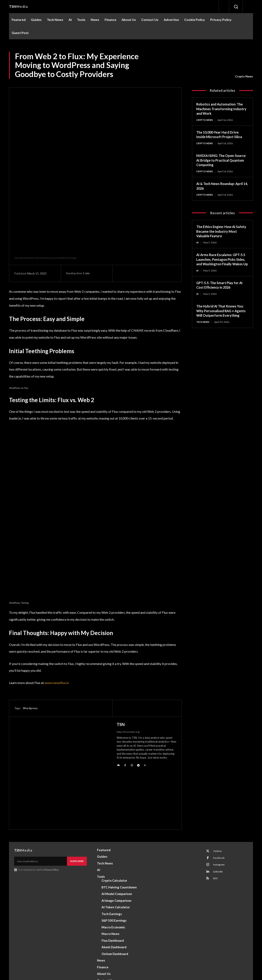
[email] (41, 812)
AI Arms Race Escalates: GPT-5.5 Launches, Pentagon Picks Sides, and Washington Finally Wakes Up (221, 263)
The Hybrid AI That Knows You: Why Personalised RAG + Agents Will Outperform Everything (222, 319)
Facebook (220, 810)
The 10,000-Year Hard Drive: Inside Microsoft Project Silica (221, 135)
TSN (121, 675)
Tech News (204, 333)
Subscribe (77, 812)
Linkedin (219, 825)
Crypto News (244, 76)
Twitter (219, 802)
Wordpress (30, 659)
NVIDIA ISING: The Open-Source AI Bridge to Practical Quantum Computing (220, 161)
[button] (236, 7)
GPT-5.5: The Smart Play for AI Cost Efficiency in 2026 (221, 291)
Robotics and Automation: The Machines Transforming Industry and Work (222, 109)
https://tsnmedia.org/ (128, 683)
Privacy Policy (52, 821)
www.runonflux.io (57, 633)
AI (198, 243)
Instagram (220, 818)
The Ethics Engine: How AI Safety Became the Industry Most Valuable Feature (220, 232)
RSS (216, 833)
